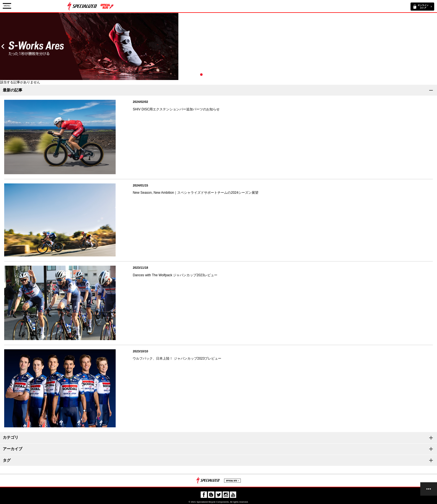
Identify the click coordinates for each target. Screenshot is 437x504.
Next (434, 46)
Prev (3, 46)
